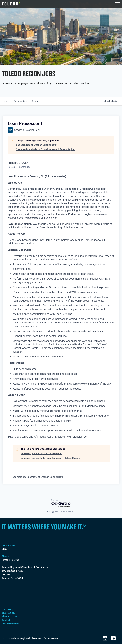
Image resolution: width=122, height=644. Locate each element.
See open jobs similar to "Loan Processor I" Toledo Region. (46, 149)
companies (20, 101)
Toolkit (6, 620)
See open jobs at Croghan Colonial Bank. (37, 145)
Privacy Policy (10, 624)
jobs (5, 101)
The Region (8, 613)
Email (5, 549)
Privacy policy (53, 512)
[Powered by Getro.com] (61, 503)
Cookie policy (67, 512)
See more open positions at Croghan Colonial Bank (38, 477)
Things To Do (9, 617)
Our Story (7, 609)
